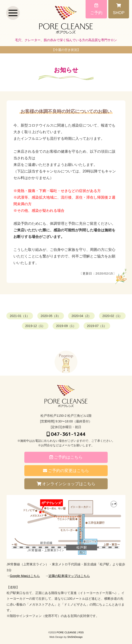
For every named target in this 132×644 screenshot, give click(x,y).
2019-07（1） (97, 326)
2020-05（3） (51, 316)
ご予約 (96, 9)
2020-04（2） (81, 316)
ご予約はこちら (66, 457)
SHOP (119, 9)
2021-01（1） (20, 316)
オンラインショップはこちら (66, 484)
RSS (81, 632)
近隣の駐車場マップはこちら (69, 576)
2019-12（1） (35, 326)
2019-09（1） (66, 326)
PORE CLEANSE (67, 632)
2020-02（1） (112, 316)
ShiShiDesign (75, 637)
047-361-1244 (66, 434)
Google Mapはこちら (25, 576)
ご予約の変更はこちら (66, 471)
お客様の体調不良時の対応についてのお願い (66, 111)
